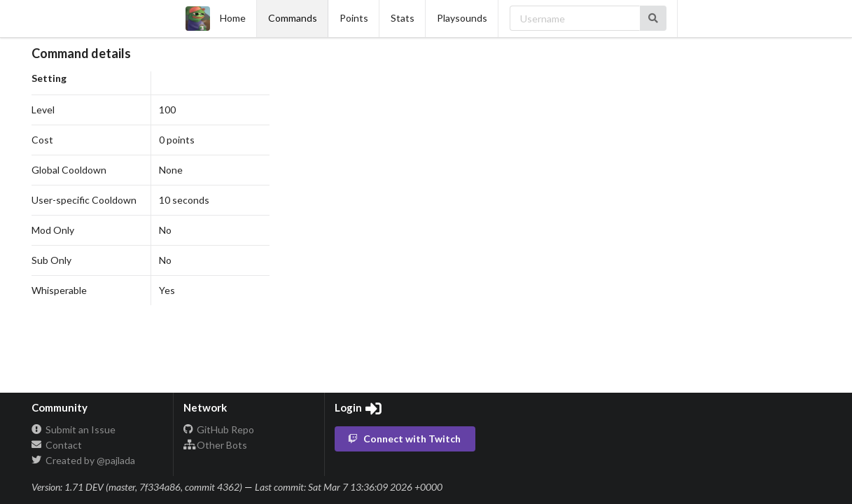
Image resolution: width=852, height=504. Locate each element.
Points (354, 18)
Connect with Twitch (404, 439)
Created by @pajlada (83, 460)
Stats (403, 18)
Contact (57, 445)
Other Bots (216, 445)
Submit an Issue (74, 430)
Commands (293, 18)
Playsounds (462, 18)
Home (216, 19)
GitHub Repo (219, 430)
